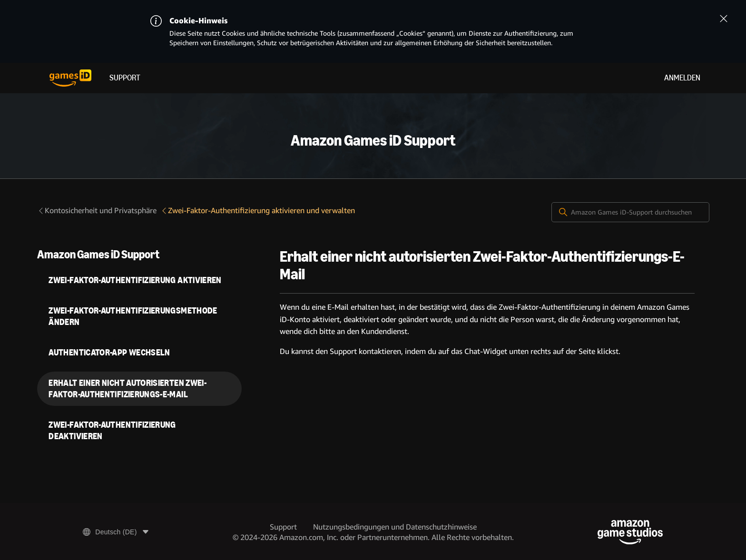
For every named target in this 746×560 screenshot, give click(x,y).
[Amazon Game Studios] (630, 532)
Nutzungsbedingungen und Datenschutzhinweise (395, 527)
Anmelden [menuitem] (682, 78)
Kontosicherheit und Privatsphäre (97, 211)
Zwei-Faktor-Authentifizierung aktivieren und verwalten (258, 211)
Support (125, 78)
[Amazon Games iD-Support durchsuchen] (630, 212)
